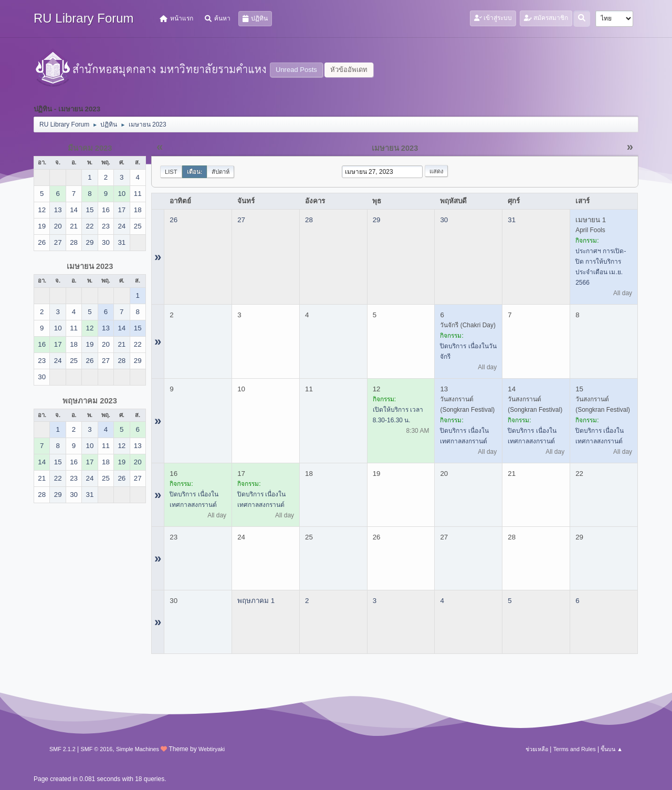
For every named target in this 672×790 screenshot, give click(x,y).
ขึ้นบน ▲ (612, 749)
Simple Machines (138, 749)
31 (512, 220)
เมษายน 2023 (90, 266)
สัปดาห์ (220, 172)
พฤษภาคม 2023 (90, 401)
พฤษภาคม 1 (256, 601)
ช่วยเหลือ (537, 749)
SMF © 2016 (97, 749)
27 (241, 220)
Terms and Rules (575, 749)
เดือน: (195, 172)
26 (174, 220)
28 (309, 220)
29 (377, 220)
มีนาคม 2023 (90, 148)
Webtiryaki (212, 749)
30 (444, 220)
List (171, 172)
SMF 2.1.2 (62, 749)
